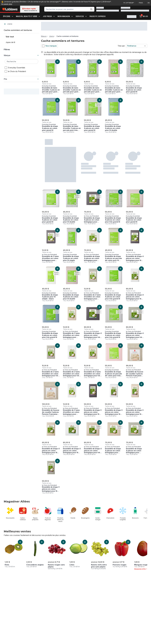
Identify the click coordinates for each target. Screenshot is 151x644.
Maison (44, 36)
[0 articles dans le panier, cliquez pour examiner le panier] (144, 16)
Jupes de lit (10, 42)
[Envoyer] (91, 9)
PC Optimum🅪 (129, 3)
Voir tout (10, 37)
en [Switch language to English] (149, 3)
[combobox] (69, 9)
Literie (8, 24)
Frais (141, 3)
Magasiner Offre (141, 569)
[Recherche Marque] (21, 61)
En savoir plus (7, 4)
